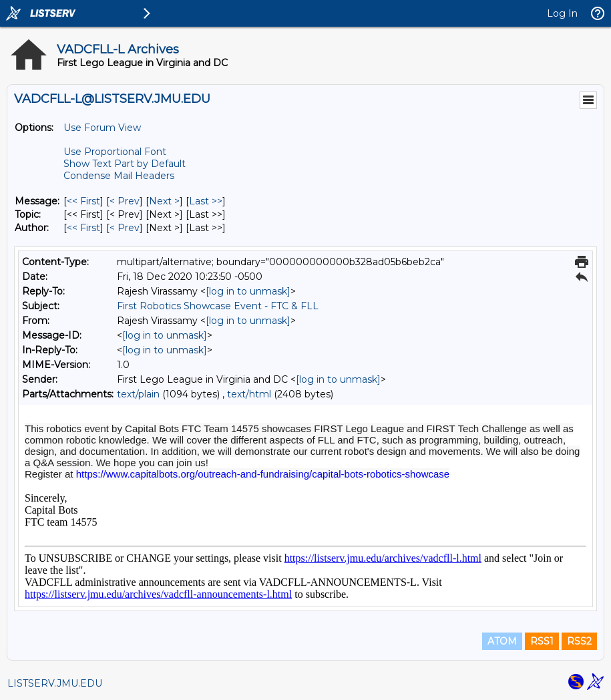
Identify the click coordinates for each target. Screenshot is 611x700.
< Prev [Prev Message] (125, 201)
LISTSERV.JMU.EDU (55, 683)
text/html (249, 394)
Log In (562, 13)
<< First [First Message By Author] (83, 228)
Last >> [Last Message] (206, 201)
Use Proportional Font (115, 152)
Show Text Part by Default (125, 164)
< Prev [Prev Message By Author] (125, 228)
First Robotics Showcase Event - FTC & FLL (218, 306)
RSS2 (579, 641)
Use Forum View (102, 128)
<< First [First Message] (83, 201)
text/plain (138, 394)
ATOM (502, 641)
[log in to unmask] (248, 291)
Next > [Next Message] (164, 201)
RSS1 (542, 641)
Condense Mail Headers (119, 176)
